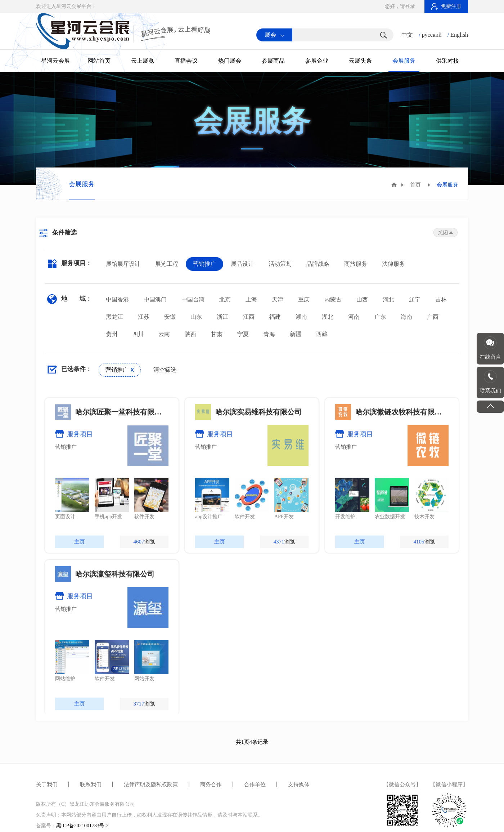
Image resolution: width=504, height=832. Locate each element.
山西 (362, 299)
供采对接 (447, 61)
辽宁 (415, 299)
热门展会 (230, 61)
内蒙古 (333, 299)
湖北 (328, 317)
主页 (80, 607)
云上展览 (143, 61)
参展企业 (317, 61)
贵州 (112, 334)
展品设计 (242, 264)
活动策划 (280, 264)
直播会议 (186, 61)
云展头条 (360, 61)
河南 (354, 317)
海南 (406, 317)
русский (432, 35)
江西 (249, 317)
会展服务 (404, 61)
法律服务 (393, 264)
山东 (196, 317)
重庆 (304, 299)
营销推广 (204, 264)
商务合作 (211, 784)
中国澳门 (155, 299)
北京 (225, 299)
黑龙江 (114, 317)
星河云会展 (55, 61)
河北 (388, 299)
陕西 (190, 334)
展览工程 (167, 264)
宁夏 (243, 334)
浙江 (222, 317)
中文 (407, 35)
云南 (164, 334)
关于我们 (47, 784)
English (459, 35)
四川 (138, 334)
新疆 (296, 334)
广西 (433, 317)
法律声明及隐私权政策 (151, 784)
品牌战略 (318, 264)
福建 (275, 317)
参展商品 (273, 61)
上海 (251, 299)
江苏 (144, 317)
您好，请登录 (400, 6)
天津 (278, 299)
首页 (415, 185)
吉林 (441, 299)
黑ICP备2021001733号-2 (82, 826)
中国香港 (117, 299)
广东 (380, 317)
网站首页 (99, 61)
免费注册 (446, 6)
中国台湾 (193, 299)
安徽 (170, 317)
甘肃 (217, 334)
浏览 (144, 607)
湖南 (301, 317)
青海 (269, 334)
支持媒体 (299, 784)
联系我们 (91, 784)
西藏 (322, 334)
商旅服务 (356, 264)
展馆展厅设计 (123, 264)
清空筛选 (165, 370)
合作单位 (255, 784)
